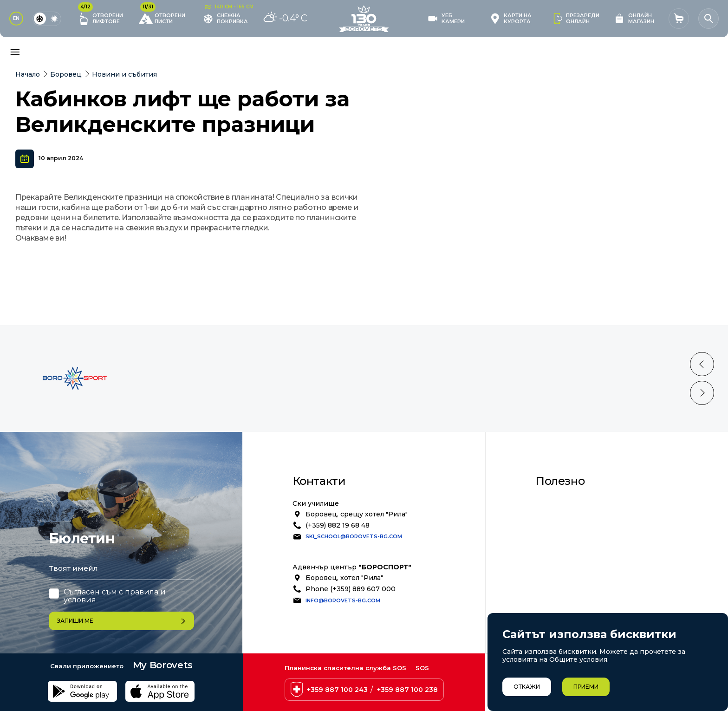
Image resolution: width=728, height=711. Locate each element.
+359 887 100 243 (337, 690)
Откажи (527, 687)
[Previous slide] (702, 379)
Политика (563, 538)
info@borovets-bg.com (343, 616)
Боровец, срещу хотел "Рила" (357, 529)
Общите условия (578, 659)
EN (16, 18)
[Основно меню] (15, 52)
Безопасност (569, 528)
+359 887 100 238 (407, 690)
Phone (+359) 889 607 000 (351, 604)
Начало (28, 74)
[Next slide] (702, 408)
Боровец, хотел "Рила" (344, 593)
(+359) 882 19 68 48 (338, 541)
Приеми (586, 687)
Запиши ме (121, 621)
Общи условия (572, 517)
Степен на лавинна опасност (597, 579)
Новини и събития (124, 74)
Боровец (66, 74)
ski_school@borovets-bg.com (354, 552)
